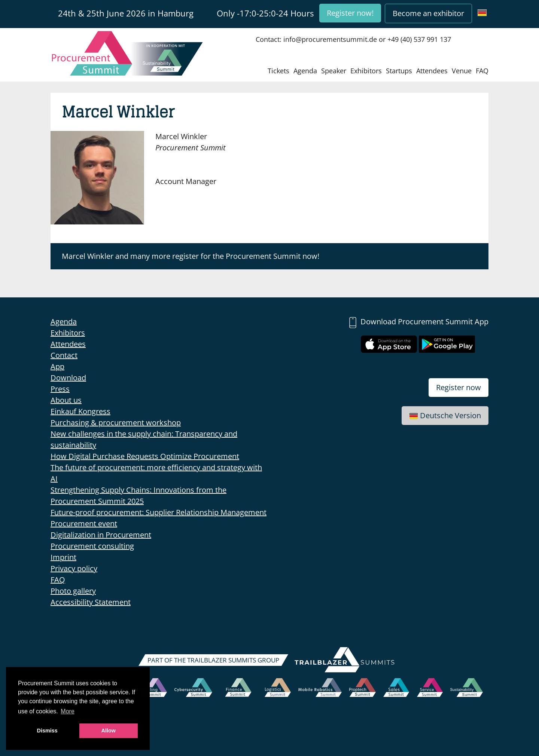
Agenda (305, 71)
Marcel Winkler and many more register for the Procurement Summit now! (191, 256)
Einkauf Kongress (80, 411)
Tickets (278, 71)
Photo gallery (73, 591)
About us (66, 400)
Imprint (63, 557)
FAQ (482, 71)
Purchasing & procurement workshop (116, 423)
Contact (64, 355)
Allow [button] (109, 731)
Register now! (350, 13)
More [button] (67, 711)
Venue (462, 71)
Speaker (334, 71)
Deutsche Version (445, 415)
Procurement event (84, 524)
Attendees (432, 71)
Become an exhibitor (428, 13)
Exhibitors (366, 71)
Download (68, 378)
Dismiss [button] (47, 731)
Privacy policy (74, 568)
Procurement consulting (92, 546)
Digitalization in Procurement (101, 535)
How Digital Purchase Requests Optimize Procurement (145, 456)
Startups (399, 71)
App (57, 366)
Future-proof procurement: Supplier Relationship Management (159, 512)
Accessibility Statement (91, 602)
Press (60, 389)
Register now (459, 387)
